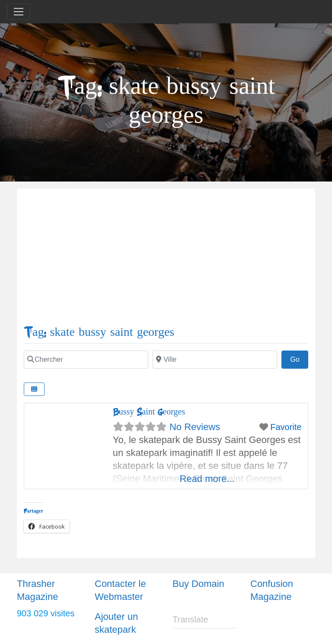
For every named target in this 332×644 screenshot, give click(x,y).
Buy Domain (198, 584)
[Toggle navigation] (19, 12)
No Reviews (195, 427)
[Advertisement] (166, 260)
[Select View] (34, 389)
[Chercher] (86, 360)
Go (299, 358)
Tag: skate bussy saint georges (99, 332)
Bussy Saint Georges (149, 412)
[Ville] (215, 360)
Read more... (207, 479)
